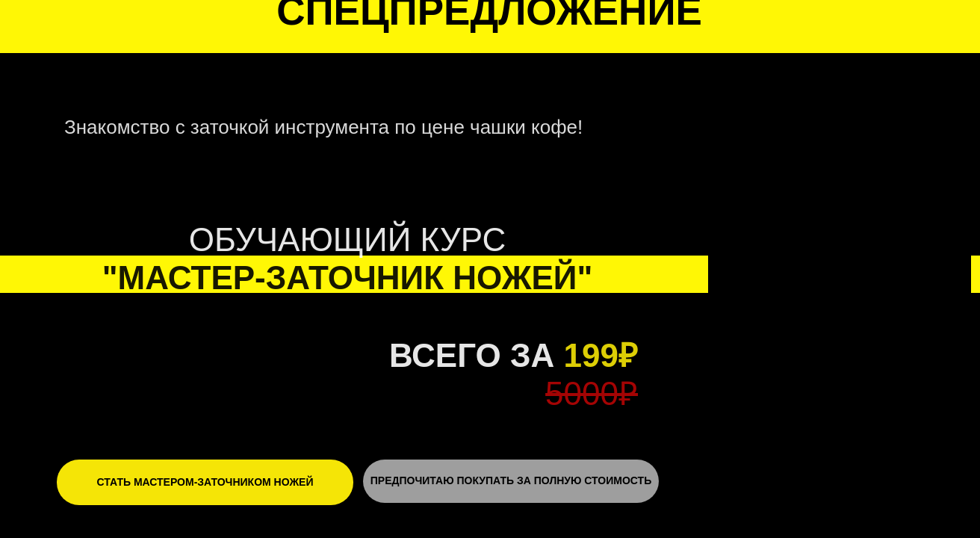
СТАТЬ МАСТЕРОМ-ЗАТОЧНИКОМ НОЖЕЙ (205, 482)
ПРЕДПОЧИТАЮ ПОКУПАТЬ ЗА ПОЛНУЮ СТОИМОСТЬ (511, 480)
